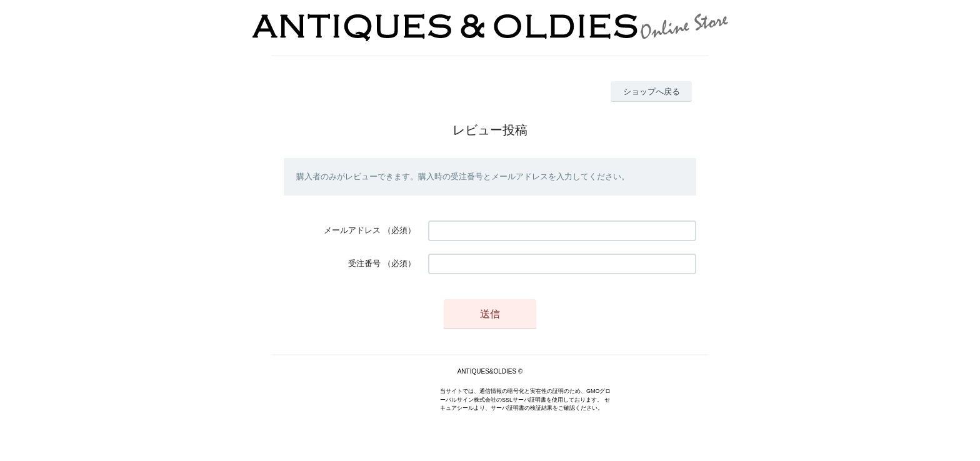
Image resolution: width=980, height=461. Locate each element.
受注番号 (364, 263)
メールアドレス (352, 230)
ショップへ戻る (652, 92)
